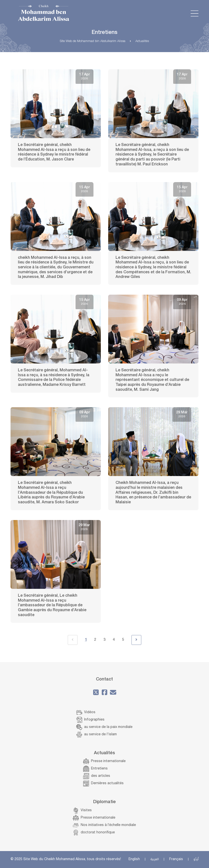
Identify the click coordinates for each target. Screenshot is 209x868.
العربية (155, 859)
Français (176, 859)
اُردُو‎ (196, 859)
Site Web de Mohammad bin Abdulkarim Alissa (93, 41)
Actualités (142, 41)
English (134, 859)
